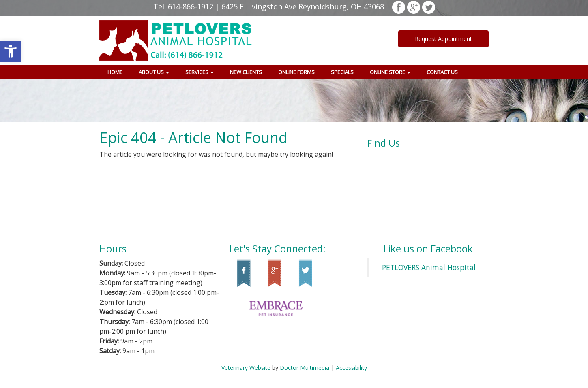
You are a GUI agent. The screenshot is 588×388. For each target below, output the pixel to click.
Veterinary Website (246, 368)
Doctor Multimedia (305, 368)
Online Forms (296, 72)
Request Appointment (443, 39)
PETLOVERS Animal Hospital (429, 267)
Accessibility (351, 368)
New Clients (246, 72)
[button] (11, 51)
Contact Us (442, 72)
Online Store (390, 72)
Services (200, 72)
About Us (154, 72)
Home (115, 72)
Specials (342, 72)
